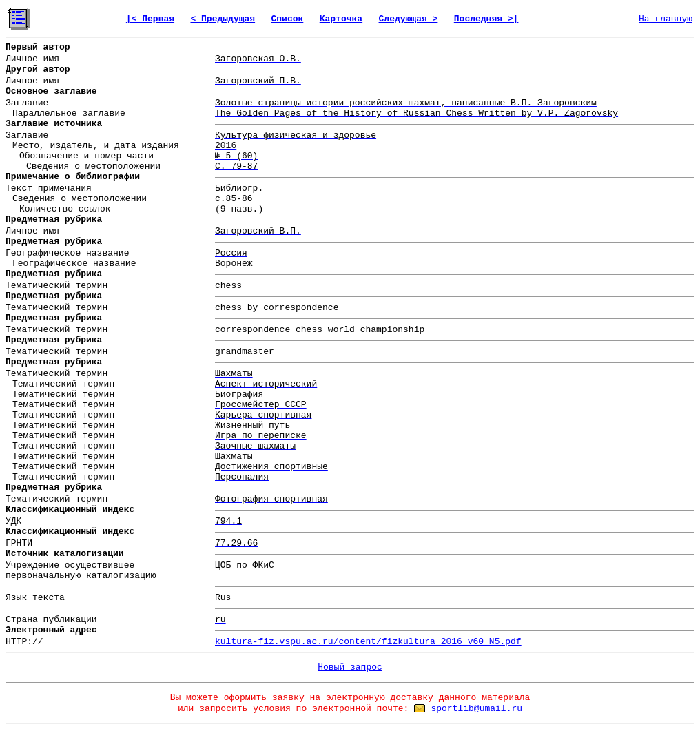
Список (288, 19)
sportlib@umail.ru (476, 709)
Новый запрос (350, 667)
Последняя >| (486, 19)
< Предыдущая (223, 19)
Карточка (341, 19)
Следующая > (409, 19)
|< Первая (150, 19)
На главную (666, 19)
